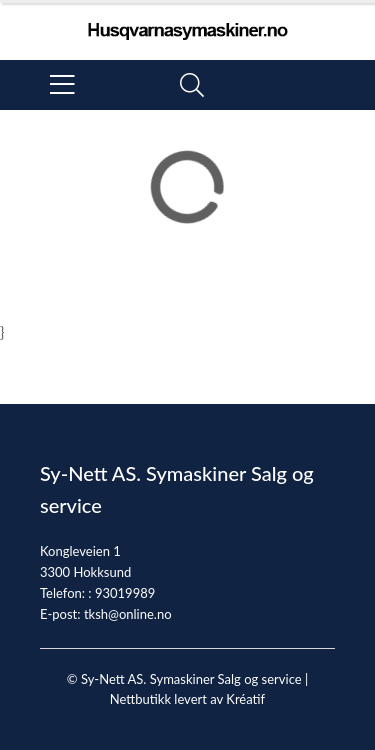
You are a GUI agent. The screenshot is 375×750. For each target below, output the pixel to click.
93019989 (125, 593)
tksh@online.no (128, 614)
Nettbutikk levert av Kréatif (187, 699)
